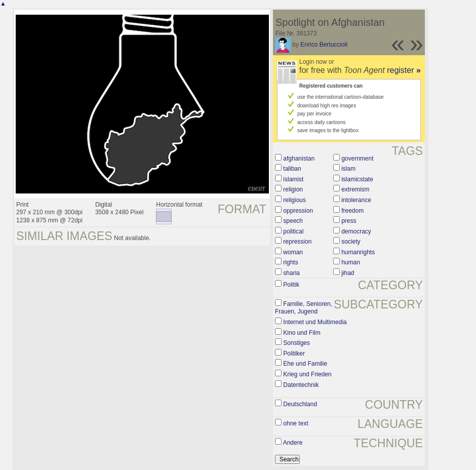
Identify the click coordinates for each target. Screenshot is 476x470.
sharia (291, 273)
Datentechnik (301, 385)
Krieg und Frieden (307, 374)
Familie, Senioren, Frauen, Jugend (304, 308)
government (357, 159)
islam (348, 169)
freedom (352, 211)
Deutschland (300, 404)
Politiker (294, 354)
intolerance (356, 200)
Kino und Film (302, 333)
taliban (292, 169)
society (351, 242)
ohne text (295, 423)
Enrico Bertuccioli (324, 45)
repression (297, 242)
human (351, 262)
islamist (293, 179)
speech (293, 221)
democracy (356, 231)
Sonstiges (296, 343)
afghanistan (299, 159)
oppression (298, 211)
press (349, 221)
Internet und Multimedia (315, 322)
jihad (348, 273)
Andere (293, 443)
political (293, 231)
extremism (355, 189)
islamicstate (357, 179)
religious (294, 200)
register (404, 70)
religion (293, 189)
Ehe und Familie (305, 364)
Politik (291, 285)
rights (290, 262)
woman (293, 252)
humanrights (358, 252)
